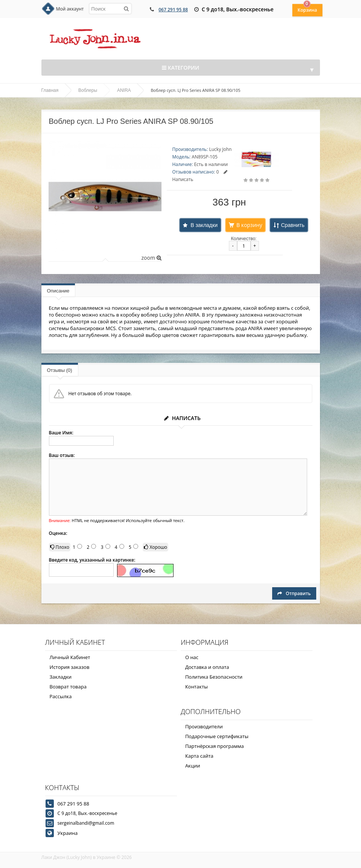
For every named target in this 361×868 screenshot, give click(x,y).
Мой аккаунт (70, 9)
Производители (204, 726)
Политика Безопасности (214, 677)
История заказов (70, 667)
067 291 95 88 (173, 10)
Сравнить (292, 225)
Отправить (294, 593)
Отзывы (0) (60, 370)
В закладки (204, 225)
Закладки (61, 677)
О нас (192, 657)
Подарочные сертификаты (217, 736)
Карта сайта (199, 756)
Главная (50, 90)
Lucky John (220, 149)
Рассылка (61, 696)
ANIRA (124, 90)
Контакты (196, 687)
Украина (68, 833)
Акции (193, 766)
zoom (151, 258)
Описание (58, 291)
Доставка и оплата (207, 667)
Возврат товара (68, 687)
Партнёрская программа (215, 746)
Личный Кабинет (70, 657)
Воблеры (88, 90)
